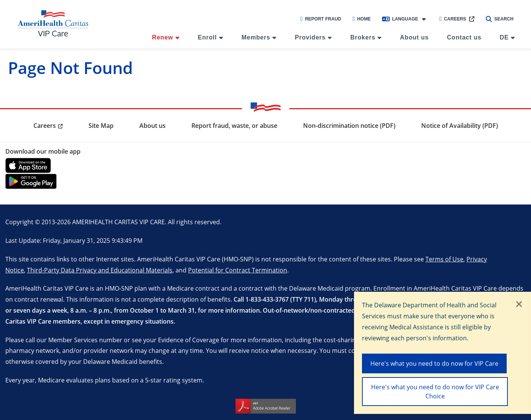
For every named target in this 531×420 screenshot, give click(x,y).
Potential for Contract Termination (238, 270)
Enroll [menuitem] (207, 37)
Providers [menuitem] (310, 37)
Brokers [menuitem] (363, 37)
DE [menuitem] (504, 37)
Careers (453, 19)
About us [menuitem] (414, 37)
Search (500, 19)
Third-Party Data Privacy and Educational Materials (100, 270)
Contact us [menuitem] (464, 37)
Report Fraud (321, 19)
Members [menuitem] (256, 37)
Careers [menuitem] (45, 126)
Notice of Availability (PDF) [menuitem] (460, 126)
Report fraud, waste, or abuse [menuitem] (234, 126)
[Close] (519, 305)
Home (362, 19)
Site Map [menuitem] (101, 126)
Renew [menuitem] (163, 37)
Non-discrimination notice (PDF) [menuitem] (349, 126)
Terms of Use (444, 259)
